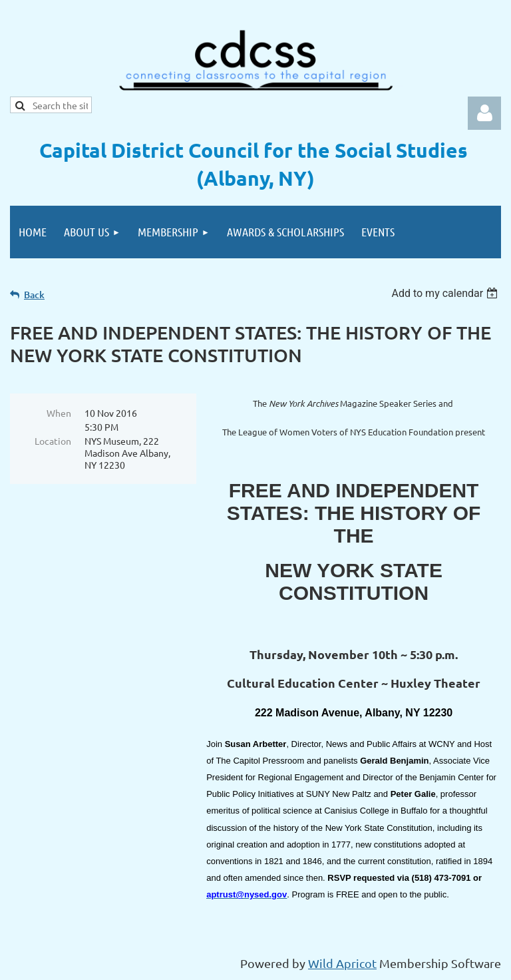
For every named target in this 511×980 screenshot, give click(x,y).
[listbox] (446, 293)
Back (34, 295)
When (59, 413)
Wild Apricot (342, 963)
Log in (484, 113)
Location (53, 441)
